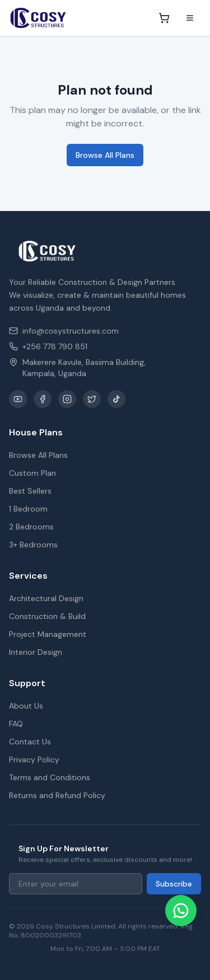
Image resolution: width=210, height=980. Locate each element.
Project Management (48, 634)
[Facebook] (43, 399)
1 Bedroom (28, 509)
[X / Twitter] (92, 399)
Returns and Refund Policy (57, 795)
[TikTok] (116, 399)
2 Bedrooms (31, 527)
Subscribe (174, 884)
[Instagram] (67, 399)
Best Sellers (30, 491)
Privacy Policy (34, 759)
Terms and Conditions (50, 777)
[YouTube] (18, 399)
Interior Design (36, 652)
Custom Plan (32, 473)
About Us (26, 706)
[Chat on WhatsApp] (181, 911)
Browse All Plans (105, 155)
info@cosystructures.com (64, 331)
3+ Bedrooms (33, 545)
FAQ (16, 724)
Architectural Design (46, 598)
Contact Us (30, 742)
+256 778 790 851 (48, 346)
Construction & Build (47, 616)
